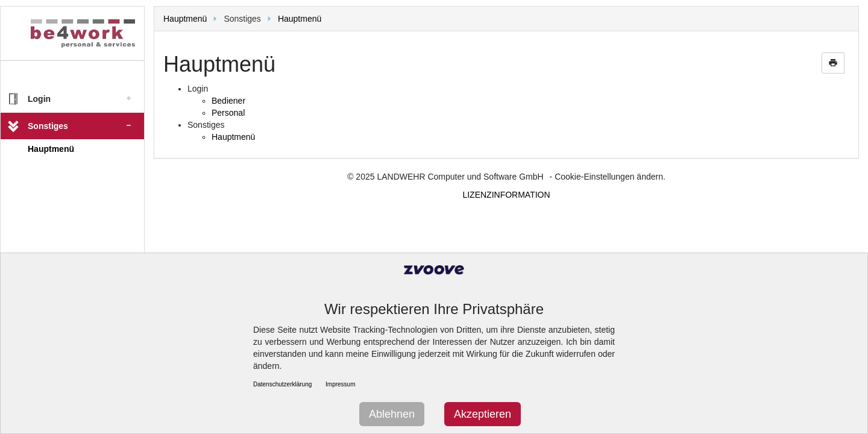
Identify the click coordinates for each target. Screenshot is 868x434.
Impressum (340, 384)
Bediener (228, 101)
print (833, 63)
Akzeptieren (483, 414)
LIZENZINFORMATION (506, 195)
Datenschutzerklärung (282, 384)
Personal (228, 113)
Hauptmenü (51, 149)
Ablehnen (392, 414)
